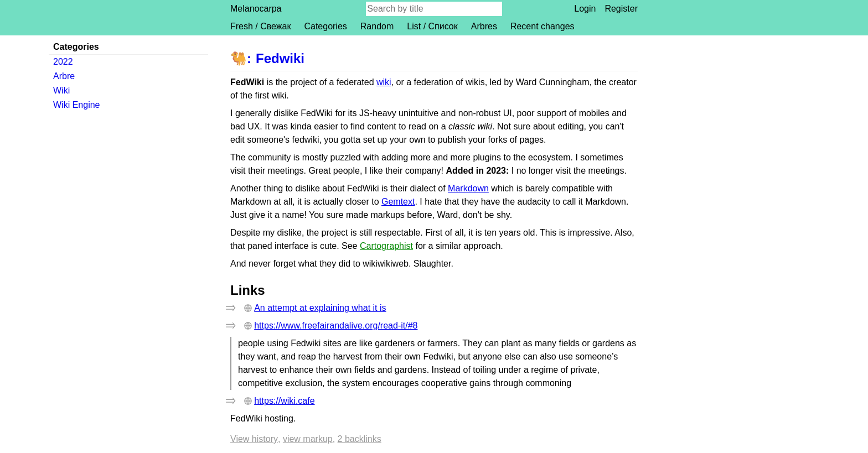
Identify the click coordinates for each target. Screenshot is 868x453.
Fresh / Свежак (260, 26)
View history (254, 439)
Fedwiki (280, 58)
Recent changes (542, 26)
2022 (63, 62)
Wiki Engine (76, 105)
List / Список (432, 26)
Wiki (61, 90)
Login (585, 9)
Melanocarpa (256, 9)
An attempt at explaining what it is (320, 308)
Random (377, 26)
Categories (325, 26)
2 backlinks (360, 439)
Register (621, 9)
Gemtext (398, 202)
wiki (384, 82)
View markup (308, 439)
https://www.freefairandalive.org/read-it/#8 (336, 326)
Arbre (64, 76)
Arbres (484, 26)
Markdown (468, 188)
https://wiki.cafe (284, 401)
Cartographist (386, 246)
